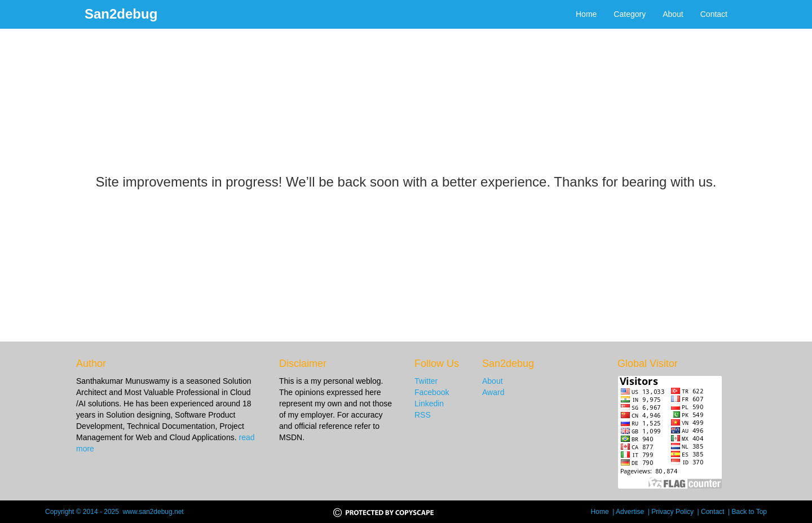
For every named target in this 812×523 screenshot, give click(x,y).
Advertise (632, 512)
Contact (714, 14)
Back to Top (749, 512)
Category (630, 14)
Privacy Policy (674, 512)
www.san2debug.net (153, 512)
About (673, 14)
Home (586, 14)
